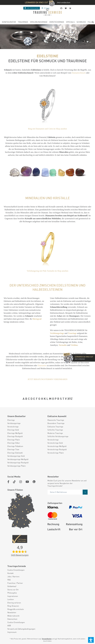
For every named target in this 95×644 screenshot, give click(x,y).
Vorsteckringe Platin (56, 453)
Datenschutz (12, 619)
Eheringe (11, 420)
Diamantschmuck (79, 73)
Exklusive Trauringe (55, 427)
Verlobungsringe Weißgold (18, 459)
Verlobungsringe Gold (16, 456)
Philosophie (12, 593)
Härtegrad (37, 319)
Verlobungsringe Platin (17, 466)
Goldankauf (12, 586)
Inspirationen (13, 596)
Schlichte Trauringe (55, 430)
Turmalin (63, 345)
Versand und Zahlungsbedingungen (21, 629)
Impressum (12, 632)
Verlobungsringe (57, 333)
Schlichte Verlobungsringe (58, 436)
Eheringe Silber (14, 443)
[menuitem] (9, 22)
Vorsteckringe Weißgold (57, 446)
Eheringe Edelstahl (15, 453)
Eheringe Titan (13, 449)
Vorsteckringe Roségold (57, 449)
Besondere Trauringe (56, 423)
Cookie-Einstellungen (16, 622)
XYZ (70, 398)
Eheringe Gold (13, 430)
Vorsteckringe (13, 427)
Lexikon (11, 599)
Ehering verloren (14, 603)
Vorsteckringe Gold (55, 443)
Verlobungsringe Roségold (18, 462)
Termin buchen (32, 8)
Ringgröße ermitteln (16, 609)
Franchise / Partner (15, 583)
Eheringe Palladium (15, 446)
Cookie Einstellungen (16, 570)
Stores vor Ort (13, 590)
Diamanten (42, 365)
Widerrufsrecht (13, 616)
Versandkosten (47, 639)
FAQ (9, 580)
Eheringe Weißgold (15, 433)
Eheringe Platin (14, 440)
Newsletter (12, 612)
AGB (9, 625)
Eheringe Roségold (15, 436)
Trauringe (72, 333)
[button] (91, 640)
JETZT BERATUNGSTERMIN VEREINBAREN (47, 379)
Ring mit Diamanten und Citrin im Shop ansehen (47, 129)
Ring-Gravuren (13, 606)
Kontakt (11, 573)
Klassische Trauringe (56, 420)
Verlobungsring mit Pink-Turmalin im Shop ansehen (48, 271)
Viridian (74, 345)
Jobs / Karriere (13, 576)
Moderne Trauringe (55, 433)
